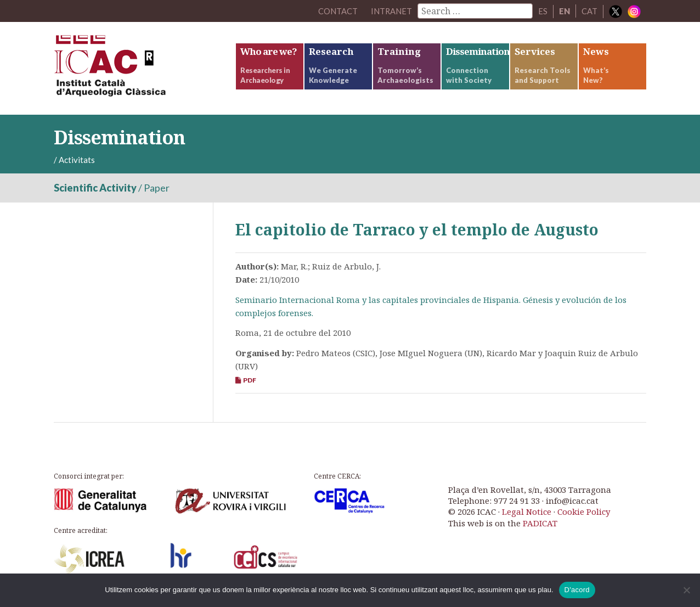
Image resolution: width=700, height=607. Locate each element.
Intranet (391, 11)
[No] (686, 590)
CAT (589, 11)
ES (543, 11)
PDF (246, 382)
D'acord (577, 590)
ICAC (136, 69)
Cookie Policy (584, 514)
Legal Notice (527, 514)
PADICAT (540, 525)
